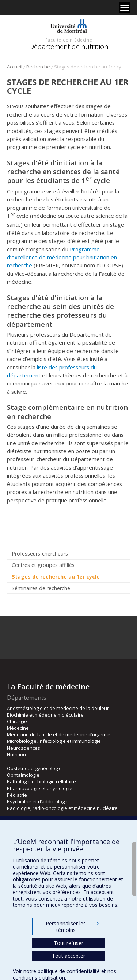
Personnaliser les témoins (72, 927)
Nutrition (16, 754)
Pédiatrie (17, 795)
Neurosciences (24, 748)
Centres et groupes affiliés (43, 565)
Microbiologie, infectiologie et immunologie (54, 741)
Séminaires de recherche (41, 588)
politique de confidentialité (69, 971)
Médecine (18, 728)
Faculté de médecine (69, 40)
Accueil (15, 67)
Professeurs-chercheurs (40, 554)
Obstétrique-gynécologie (34, 768)
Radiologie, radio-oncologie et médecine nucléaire (62, 808)
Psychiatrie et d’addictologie (38, 801)
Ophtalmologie (23, 775)
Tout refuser (68, 943)
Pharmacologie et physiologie (40, 788)
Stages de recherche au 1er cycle (56, 577)
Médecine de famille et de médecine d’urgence (59, 734)
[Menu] (125, 7)
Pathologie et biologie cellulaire (41, 781)
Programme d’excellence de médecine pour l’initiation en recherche (62, 257)
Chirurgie (17, 721)
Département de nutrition (68, 46)
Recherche (38, 67)
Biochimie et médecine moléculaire (45, 715)
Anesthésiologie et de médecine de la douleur (58, 708)
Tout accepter (68, 956)
